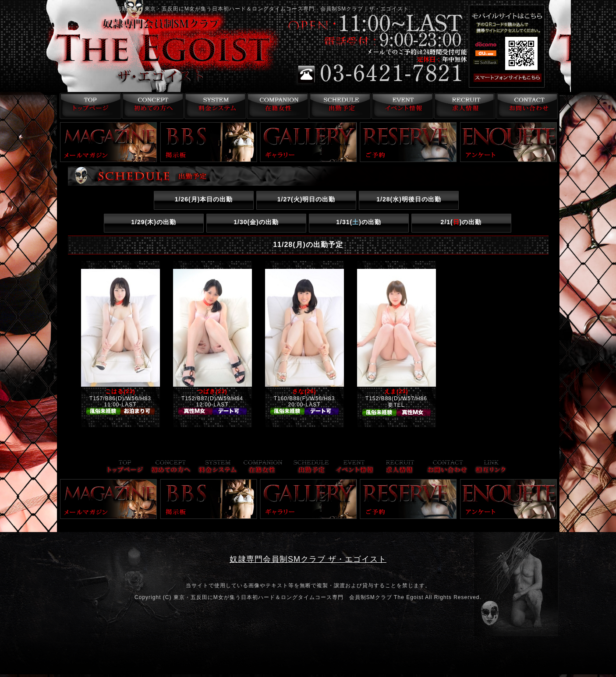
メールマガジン (109, 142)
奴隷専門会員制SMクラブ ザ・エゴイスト (308, 559)
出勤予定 (339, 106)
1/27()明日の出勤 (306, 199)
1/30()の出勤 (256, 222)
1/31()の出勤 (359, 222)
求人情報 (464, 106)
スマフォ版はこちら (519, 78)
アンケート (509, 142)
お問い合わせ (527, 106)
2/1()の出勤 (461, 222)
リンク (491, 467)
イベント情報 (402, 106)
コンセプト (151, 106)
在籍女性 (276, 106)
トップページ (88, 106)
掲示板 (209, 142)
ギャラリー (308, 142)
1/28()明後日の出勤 (409, 199)
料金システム (214, 106)
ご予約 (408, 142)
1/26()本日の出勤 (204, 199)
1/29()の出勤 (154, 222)
